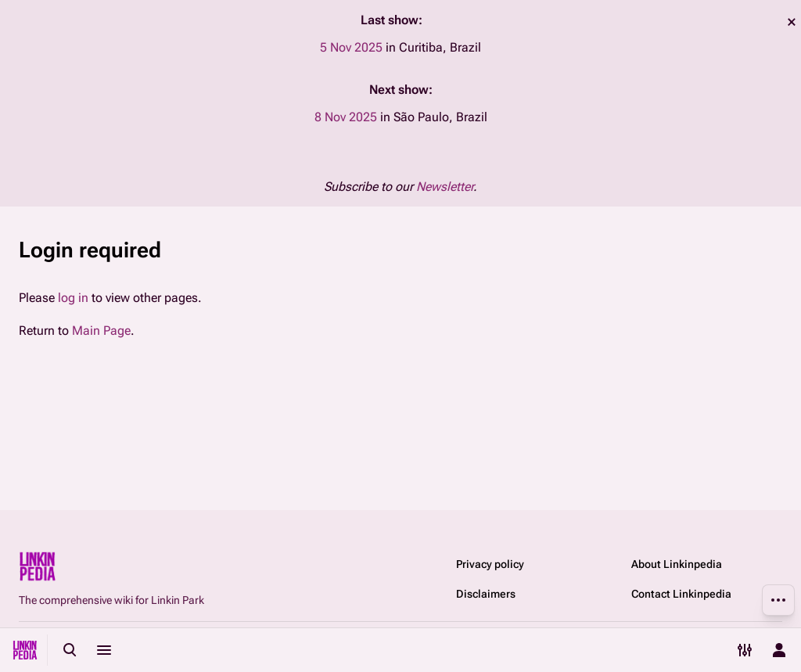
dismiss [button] (792, 22)
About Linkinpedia (677, 564)
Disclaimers (486, 594)
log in (73, 298)
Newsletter (445, 187)
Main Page (101, 331)
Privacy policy (490, 564)
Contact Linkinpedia (681, 594)
